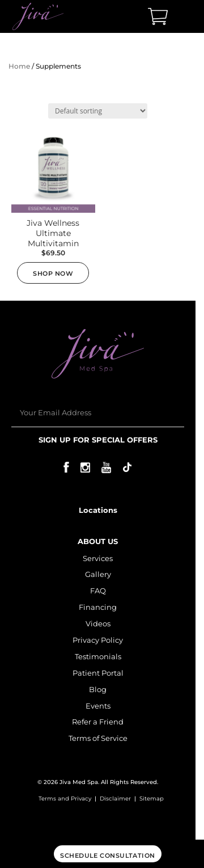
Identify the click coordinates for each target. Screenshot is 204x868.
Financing (98, 607)
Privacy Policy (98, 640)
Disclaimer (115, 799)
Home (19, 66)
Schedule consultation (107, 856)
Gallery (98, 574)
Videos (98, 623)
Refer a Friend (98, 722)
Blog (98, 689)
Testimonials (98, 656)
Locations (98, 510)
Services (98, 558)
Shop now (53, 273)
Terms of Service (98, 738)
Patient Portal (98, 673)
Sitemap (152, 799)
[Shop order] (98, 111)
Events (98, 706)
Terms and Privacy (65, 799)
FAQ (98, 591)
